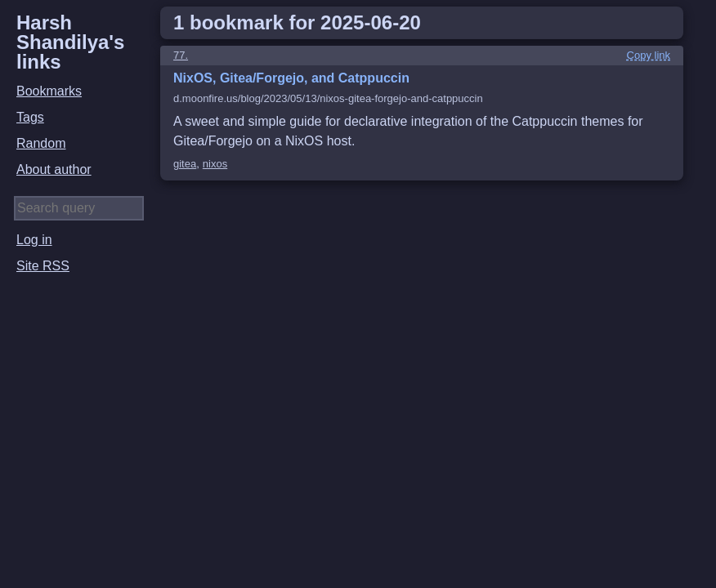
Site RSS (43, 266)
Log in (34, 240)
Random (41, 143)
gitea (185, 164)
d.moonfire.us (328, 98)
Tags (30, 117)
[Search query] (79, 208)
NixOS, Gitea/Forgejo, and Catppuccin (291, 78)
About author (54, 169)
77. (181, 55)
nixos (215, 164)
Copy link (649, 55)
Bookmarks (49, 91)
